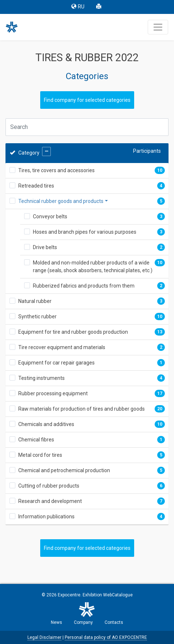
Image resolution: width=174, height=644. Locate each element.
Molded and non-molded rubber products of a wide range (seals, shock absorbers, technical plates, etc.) (93, 267)
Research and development (50, 501)
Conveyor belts (50, 216)
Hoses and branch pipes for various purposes (85, 232)
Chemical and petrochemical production (64, 470)
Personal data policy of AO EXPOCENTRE (106, 637)
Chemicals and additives (46, 424)
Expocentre (69, 595)
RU (78, 7)
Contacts (114, 622)
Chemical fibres (36, 440)
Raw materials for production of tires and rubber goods (82, 409)
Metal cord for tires (40, 455)
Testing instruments (41, 378)
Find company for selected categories (87, 100)
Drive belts (45, 247)
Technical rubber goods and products (61, 201)
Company (83, 622)
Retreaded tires (36, 186)
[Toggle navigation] (158, 27)
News (56, 622)
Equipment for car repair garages (56, 363)
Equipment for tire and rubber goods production (73, 332)
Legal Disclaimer (44, 637)
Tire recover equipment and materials (62, 347)
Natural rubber (35, 301)
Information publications (46, 517)
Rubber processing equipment (53, 393)
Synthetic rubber (37, 317)
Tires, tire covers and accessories (56, 170)
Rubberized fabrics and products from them (84, 286)
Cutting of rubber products (49, 486)
